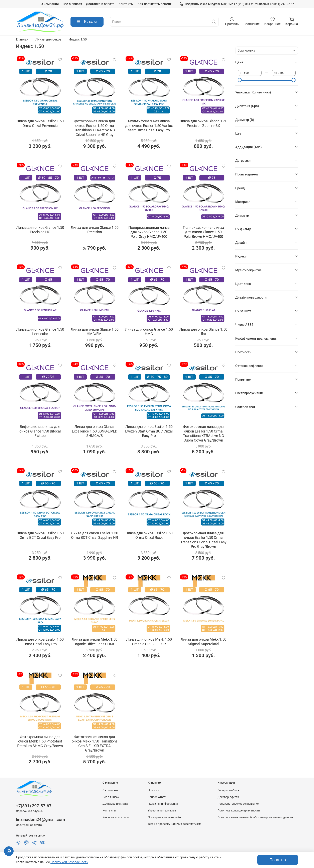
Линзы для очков (48, 39)
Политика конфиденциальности (239, 811)
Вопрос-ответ (157, 797)
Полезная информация (163, 804)
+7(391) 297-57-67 (34, 806)
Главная (22, 39)
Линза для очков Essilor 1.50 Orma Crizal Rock (149, 535)
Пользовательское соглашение (238, 804)
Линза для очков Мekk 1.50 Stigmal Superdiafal (203, 642)
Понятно (278, 860)
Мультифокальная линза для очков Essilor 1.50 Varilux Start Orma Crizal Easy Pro (149, 126)
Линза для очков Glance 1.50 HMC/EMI (95, 332)
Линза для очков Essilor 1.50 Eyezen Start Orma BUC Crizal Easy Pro (149, 431)
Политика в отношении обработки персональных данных (255, 817)
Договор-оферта (228, 797)
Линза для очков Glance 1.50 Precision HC (40, 230)
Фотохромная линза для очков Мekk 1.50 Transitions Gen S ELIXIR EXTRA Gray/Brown (95, 744)
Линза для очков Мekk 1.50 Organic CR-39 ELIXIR (149, 642)
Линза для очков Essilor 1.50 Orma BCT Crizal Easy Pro (40, 535)
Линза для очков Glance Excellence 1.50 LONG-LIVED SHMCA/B (95, 431)
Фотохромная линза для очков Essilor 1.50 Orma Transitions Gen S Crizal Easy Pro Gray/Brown (203, 540)
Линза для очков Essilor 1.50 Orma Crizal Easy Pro (40, 642)
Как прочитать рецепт (154, 4)
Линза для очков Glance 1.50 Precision (95, 230)
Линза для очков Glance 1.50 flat (203, 332)
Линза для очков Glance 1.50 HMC (149, 332)
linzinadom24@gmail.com (40, 819)
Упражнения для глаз (162, 811)
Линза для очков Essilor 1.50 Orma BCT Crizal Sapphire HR (95, 535)
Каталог (87, 22)
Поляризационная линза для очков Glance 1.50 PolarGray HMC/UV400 (149, 232)
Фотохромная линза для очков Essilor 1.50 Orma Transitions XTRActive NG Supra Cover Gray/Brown (203, 433)
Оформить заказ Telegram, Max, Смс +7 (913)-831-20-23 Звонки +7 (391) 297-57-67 (237, 4)
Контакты (126, 4)
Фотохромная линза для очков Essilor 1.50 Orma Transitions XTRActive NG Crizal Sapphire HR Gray (95, 128)
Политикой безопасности (69, 862)
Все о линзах (72, 4)
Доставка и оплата (100, 4)
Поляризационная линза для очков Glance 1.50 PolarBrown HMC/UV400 (203, 232)
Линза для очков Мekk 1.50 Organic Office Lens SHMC (95, 642)
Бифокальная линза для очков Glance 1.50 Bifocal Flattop (40, 431)
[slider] (240, 80)
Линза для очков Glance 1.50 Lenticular (40, 332)
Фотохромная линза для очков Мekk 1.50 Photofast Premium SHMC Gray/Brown (40, 741)
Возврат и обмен (228, 790)
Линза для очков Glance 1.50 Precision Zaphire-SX (203, 123)
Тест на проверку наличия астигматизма (175, 824)
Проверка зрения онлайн (164, 817)
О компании (50, 4)
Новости (153, 790)
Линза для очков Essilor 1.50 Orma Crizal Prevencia (40, 123)
